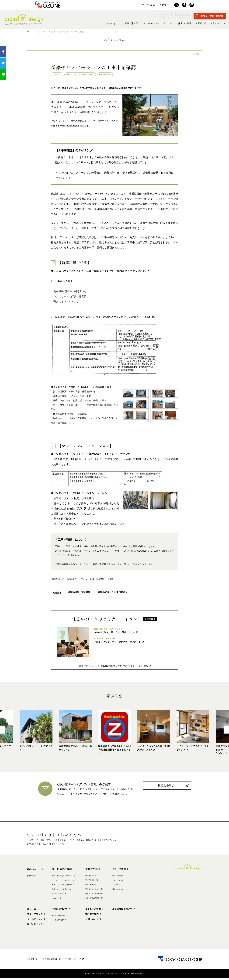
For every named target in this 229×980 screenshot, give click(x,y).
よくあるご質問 (111, 911)
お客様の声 (201, 23)
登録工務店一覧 (110, 887)
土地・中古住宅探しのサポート (75, 887)
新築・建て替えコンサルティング (76, 878)
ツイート (3, 63)
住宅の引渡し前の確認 (79, 593)
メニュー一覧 (66, 900)
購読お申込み (166, 787)
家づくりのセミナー (38, 926)
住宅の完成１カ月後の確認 (113, 593)
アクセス (164, 5)
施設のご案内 (110, 916)
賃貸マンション (144, 891)
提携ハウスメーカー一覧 (115, 896)
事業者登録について (148, 911)
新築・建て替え (132, 23)
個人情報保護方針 (50, 961)
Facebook (3, 52)
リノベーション (152, 23)
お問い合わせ (110, 921)
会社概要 (31, 961)
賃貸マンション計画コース (73, 891)
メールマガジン (36, 921)
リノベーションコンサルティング (76, 882)
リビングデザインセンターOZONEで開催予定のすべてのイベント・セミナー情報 (113, 667)
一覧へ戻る (195, 54)
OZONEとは (148, 5)
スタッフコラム (218, 23)
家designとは (114, 23)
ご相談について (68, 911)
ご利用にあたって (73, 961)
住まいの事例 (185, 23)
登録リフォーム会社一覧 (115, 891)
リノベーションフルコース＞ (138, 565)
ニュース (32, 911)
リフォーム (59, 75)
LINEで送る (3, 74)
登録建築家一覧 (110, 878)
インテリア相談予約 (69, 922)
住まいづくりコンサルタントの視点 (87, 75)
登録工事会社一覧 (111, 882)
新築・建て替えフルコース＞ (107, 565)
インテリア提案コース (71, 896)
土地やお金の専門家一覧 (115, 900)
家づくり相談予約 (68, 918)
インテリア (169, 23)
